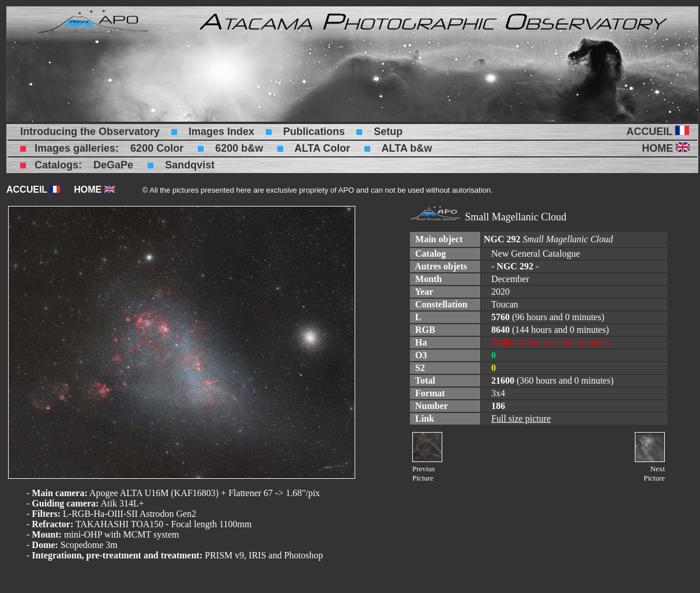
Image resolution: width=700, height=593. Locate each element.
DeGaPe (113, 165)
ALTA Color (323, 148)
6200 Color (157, 148)
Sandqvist (190, 165)
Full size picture (521, 419)
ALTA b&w (407, 148)
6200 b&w (239, 148)
